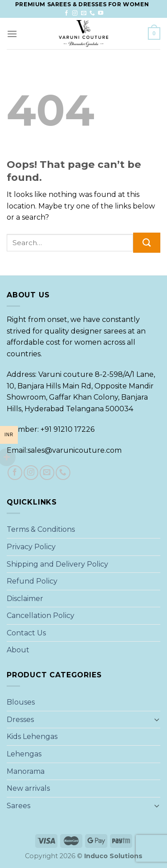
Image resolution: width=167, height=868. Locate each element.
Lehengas (24, 754)
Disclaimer (25, 599)
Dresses (20, 720)
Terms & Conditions (41, 529)
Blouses (21, 702)
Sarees (18, 806)
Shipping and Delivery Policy (57, 564)
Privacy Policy (31, 547)
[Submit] (147, 243)
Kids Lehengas (32, 737)
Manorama (26, 771)
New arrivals (28, 788)
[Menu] (12, 34)
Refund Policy (32, 581)
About (18, 650)
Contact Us (26, 633)
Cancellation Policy (41, 616)
